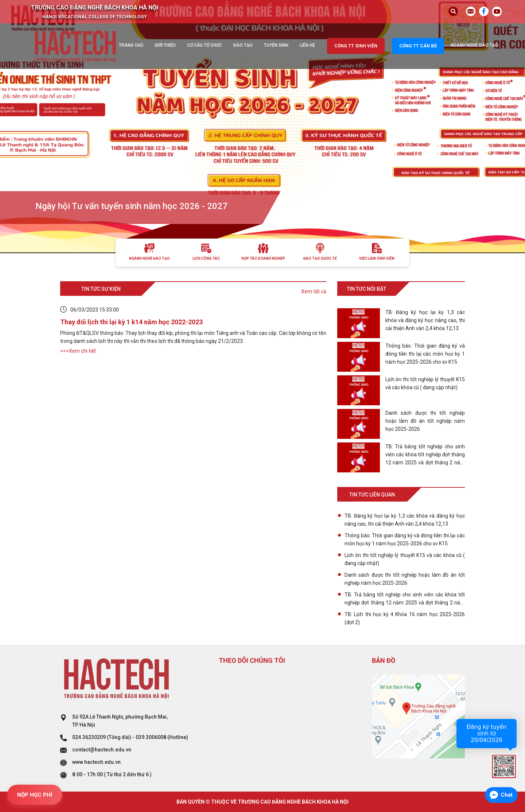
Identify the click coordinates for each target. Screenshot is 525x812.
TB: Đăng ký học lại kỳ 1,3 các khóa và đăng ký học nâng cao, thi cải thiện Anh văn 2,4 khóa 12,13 (405, 520)
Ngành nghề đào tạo (475, 45)
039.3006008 (151, 737)
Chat (507, 795)
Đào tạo (243, 45)
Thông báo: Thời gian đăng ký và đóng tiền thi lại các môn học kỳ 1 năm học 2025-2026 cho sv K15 (405, 540)
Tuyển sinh (276, 45)
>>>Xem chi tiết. (79, 351)
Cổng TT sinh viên (356, 46)
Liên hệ (307, 45)
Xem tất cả (314, 291)
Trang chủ (131, 45)
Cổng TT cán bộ (418, 46)
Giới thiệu (165, 45)
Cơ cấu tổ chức (205, 45)
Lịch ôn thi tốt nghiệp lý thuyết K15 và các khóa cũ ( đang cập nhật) (405, 559)
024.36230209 (89, 737)
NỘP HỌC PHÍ (35, 795)
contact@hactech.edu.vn (102, 750)
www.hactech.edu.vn (96, 762)
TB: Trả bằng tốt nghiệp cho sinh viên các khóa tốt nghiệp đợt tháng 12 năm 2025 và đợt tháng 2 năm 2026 (405, 599)
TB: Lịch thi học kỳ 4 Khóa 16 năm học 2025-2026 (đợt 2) (405, 618)
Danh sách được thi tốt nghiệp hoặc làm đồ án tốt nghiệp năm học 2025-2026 (405, 579)
